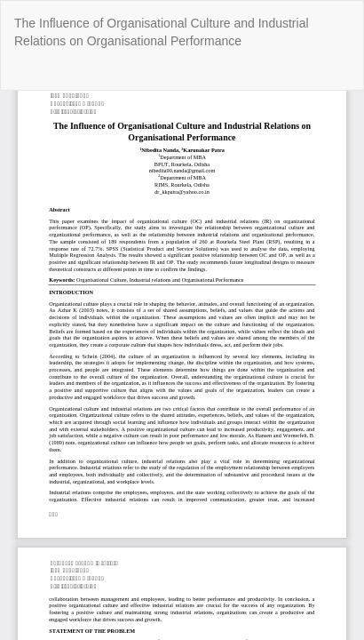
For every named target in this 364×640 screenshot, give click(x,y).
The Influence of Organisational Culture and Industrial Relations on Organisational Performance (162, 32)
